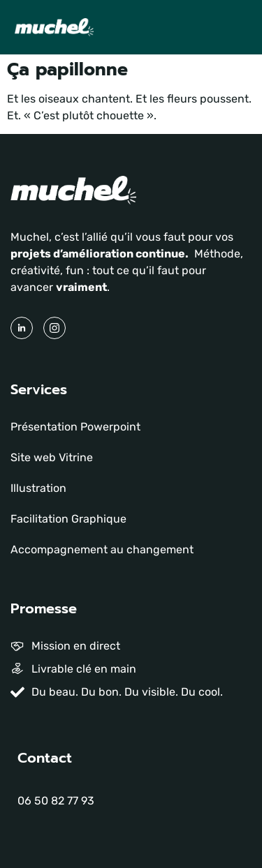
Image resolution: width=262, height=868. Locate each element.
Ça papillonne (67, 70)
